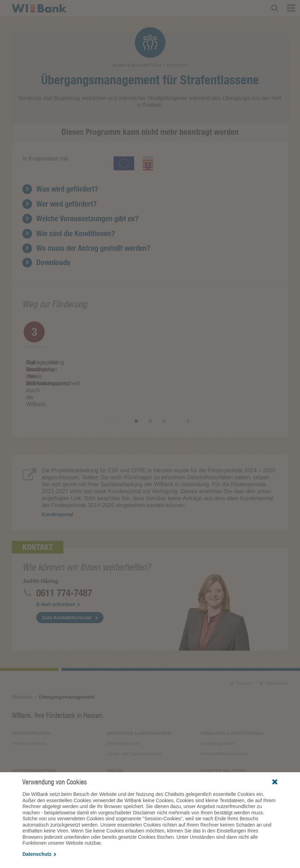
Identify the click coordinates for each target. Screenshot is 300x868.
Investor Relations (224, 736)
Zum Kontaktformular (67, 583)
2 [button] (157, 386)
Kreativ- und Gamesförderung (134, 719)
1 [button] (143, 386)
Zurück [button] (119, 386)
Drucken (241, 649)
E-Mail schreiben (58, 569)
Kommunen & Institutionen (232, 699)
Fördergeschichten (124, 766)
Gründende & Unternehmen (139, 699)
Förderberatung (121, 746)
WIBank (115, 736)
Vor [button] (182, 386)
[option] (86, 349)
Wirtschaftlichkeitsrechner (225, 719)
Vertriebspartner (34, 736)
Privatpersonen (31, 699)
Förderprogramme (29, 709)
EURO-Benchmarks (219, 746)
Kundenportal (91, 369)
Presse (113, 756)
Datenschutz (39, 854)
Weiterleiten (274, 649)
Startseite (22, 662)
